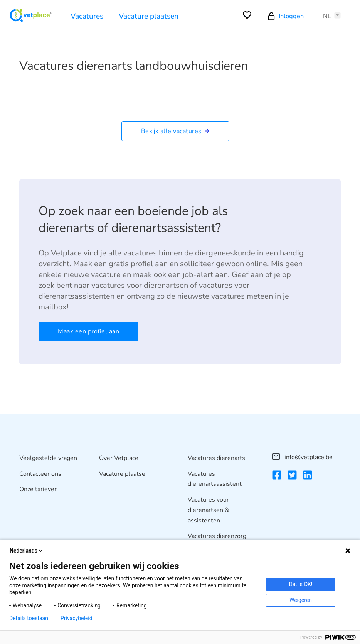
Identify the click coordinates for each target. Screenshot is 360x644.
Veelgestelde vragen (48, 458)
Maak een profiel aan (88, 331)
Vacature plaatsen (149, 16)
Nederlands (27, 551)
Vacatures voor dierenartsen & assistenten (208, 510)
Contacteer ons (40, 474)
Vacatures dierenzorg (217, 536)
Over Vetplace (119, 458)
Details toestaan (29, 618)
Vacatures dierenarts (216, 458)
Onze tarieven (39, 489)
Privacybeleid (77, 618)
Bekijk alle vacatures (172, 131)
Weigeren (301, 600)
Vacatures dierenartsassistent (215, 479)
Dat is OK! (301, 584)
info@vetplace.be (302, 457)
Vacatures (87, 16)
